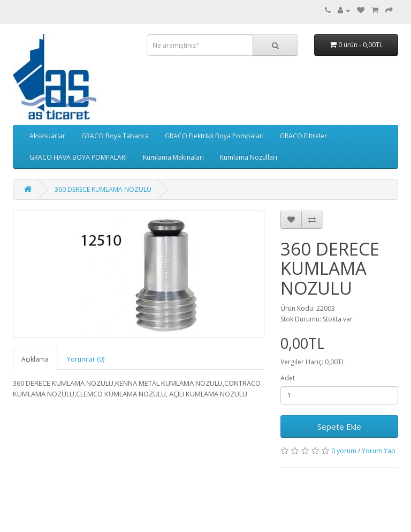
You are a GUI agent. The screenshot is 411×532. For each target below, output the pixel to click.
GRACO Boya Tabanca (115, 136)
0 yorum (344, 451)
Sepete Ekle (339, 426)
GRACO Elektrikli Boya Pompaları (214, 136)
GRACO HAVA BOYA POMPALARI (78, 157)
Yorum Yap (379, 451)
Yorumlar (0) (86, 359)
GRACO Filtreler (303, 136)
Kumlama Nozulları (249, 157)
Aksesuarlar (47, 136)
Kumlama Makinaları (173, 157)
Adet (288, 378)
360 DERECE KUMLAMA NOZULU (103, 189)
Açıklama (35, 359)
